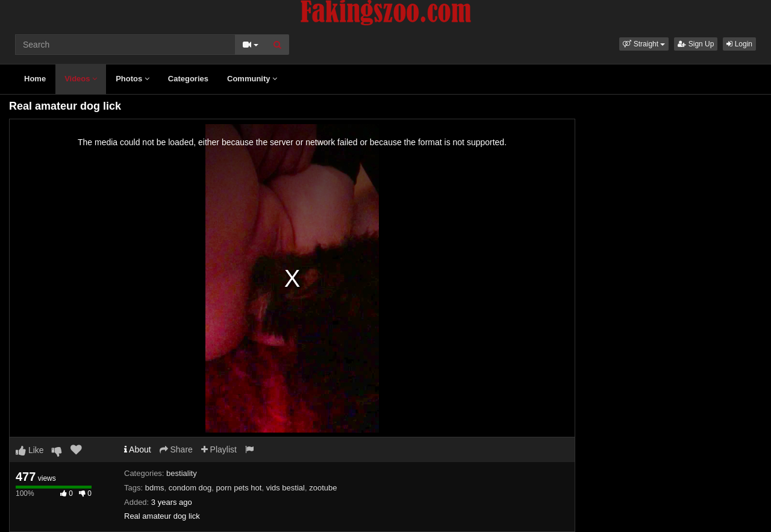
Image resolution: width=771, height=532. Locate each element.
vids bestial (286, 488)
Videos (81, 79)
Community (252, 79)
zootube (323, 488)
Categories (188, 79)
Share (176, 449)
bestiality (182, 473)
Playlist (219, 449)
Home (35, 79)
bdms (155, 488)
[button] (644, 44)
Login (739, 44)
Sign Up (696, 44)
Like (30, 450)
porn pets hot (239, 488)
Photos (133, 79)
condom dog (190, 488)
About (138, 449)
